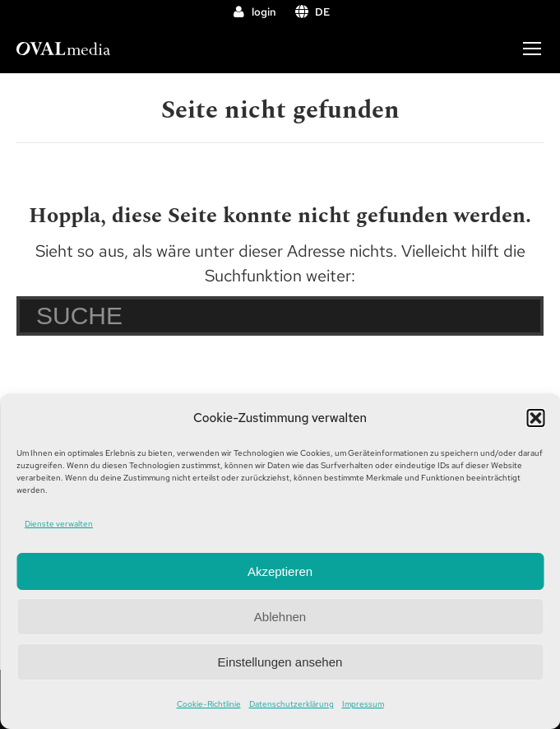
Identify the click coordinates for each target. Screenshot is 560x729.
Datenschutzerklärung (292, 704)
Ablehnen (280, 617)
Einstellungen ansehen (280, 662)
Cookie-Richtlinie (209, 704)
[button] (535, 418)
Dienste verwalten (59, 524)
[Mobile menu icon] (532, 49)
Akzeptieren (280, 571)
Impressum (363, 704)
